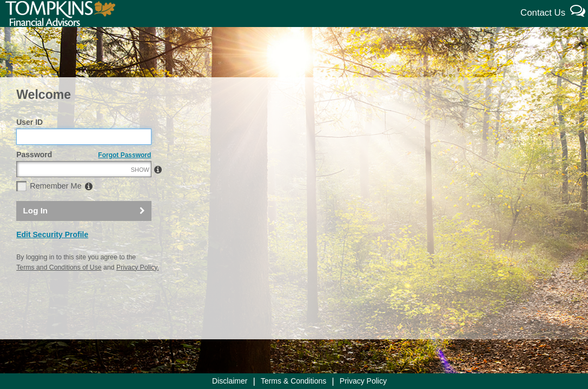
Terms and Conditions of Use (59, 291)
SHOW (140, 193)
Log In (36, 234)
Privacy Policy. (138, 291)
